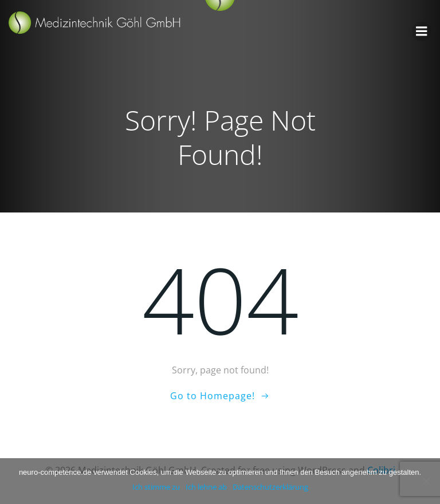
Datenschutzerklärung (270, 487)
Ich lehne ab (206, 487)
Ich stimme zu (156, 487)
